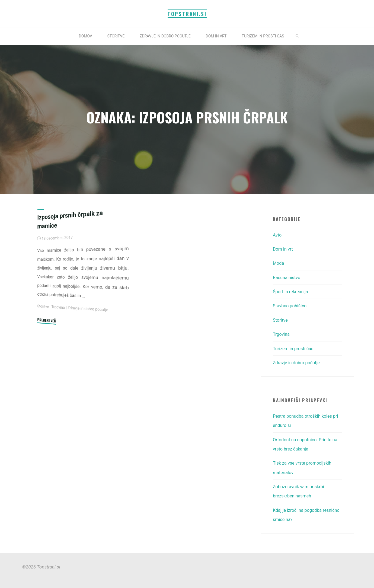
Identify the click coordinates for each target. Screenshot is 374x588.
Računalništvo (287, 277)
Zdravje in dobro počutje (90, 309)
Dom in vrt (283, 249)
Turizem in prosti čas (294, 348)
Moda (279, 263)
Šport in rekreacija (291, 291)
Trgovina (59, 307)
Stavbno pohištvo (291, 305)
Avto (277, 235)
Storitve (43, 306)
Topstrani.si (187, 14)
